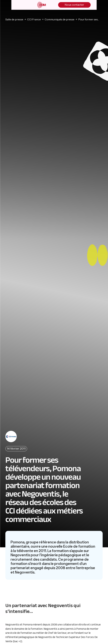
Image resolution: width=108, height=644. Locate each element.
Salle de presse (14, 19)
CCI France (34, 19)
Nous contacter (74, 5)
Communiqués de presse (60, 19)
